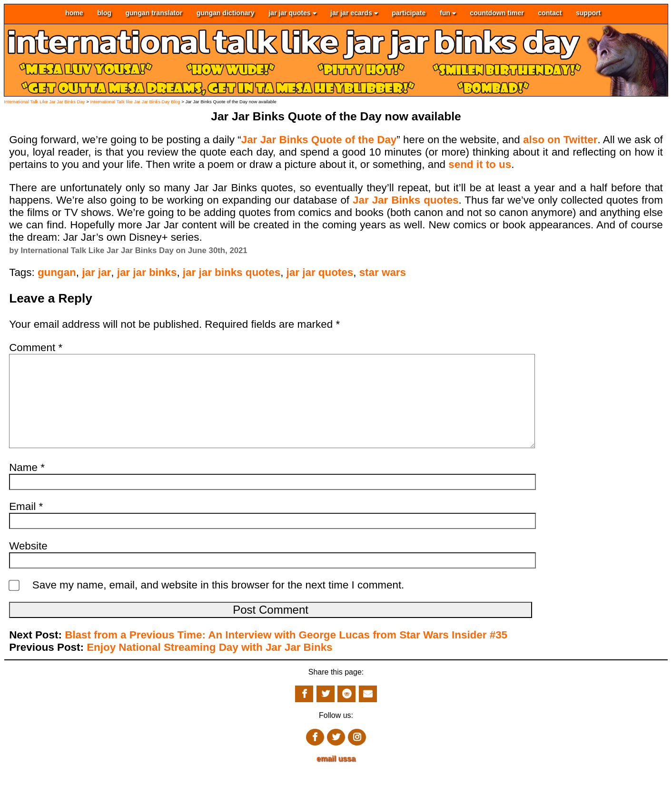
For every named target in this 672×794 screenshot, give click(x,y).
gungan (57, 272)
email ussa (336, 778)
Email (26, 525)
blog (104, 13)
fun (448, 13)
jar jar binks (147, 272)
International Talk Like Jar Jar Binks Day (44, 102)
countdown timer (497, 13)
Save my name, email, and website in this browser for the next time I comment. (218, 604)
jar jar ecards (354, 13)
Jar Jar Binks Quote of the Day (319, 140)
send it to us (480, 164)
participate (409, 13)
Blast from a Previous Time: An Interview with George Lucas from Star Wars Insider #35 (286, 654)
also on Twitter (560, 140)
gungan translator (154, 13)
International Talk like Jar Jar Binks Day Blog (135, 102)
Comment (36, 348)
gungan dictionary (226, 13)
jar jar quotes (292, 13)
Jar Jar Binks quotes (406, 200)
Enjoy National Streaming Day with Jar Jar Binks (209, 666)
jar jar (96, 272)
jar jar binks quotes (232, 272)
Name (27, 486)
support (588, 13)
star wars (383, 272)
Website (28, 565)
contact (550, 13)
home (74, 13)
